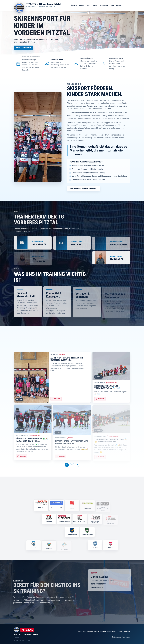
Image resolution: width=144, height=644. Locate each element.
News (88, 5)
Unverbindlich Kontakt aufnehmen (83, 188)
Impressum (126, 637)
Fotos (112, 5)
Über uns (74, 5)
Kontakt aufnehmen (24, 48)
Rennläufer (104, 5)
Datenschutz (117, 637)
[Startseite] (38, 5)
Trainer (82, 5)
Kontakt (119, 5)
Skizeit (95, 5)
